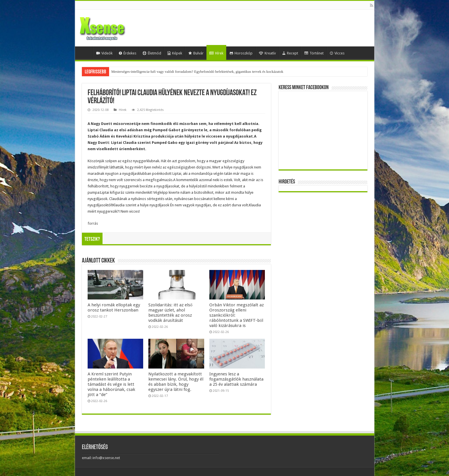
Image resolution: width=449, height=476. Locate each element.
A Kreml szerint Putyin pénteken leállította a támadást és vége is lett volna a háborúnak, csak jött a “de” (111, 384)
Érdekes (128, 53)
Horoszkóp (241, 53)
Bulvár (196, 53)
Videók (104, 53)
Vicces (337, 53)
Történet (314, 53)
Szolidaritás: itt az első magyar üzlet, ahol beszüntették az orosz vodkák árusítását (170, 313)
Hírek (216, 53)
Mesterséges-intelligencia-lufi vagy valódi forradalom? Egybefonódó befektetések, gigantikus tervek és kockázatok (197, 72)
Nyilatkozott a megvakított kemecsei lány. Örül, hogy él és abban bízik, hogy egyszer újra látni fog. (176, 382)
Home (85, 52)
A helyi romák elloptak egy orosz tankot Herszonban (114, 307)
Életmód (152, 53)
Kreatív (267, 53)
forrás (93, 223)
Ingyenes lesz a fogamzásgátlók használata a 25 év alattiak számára (236, 379)
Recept (290, 53)
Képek (175, 53)
